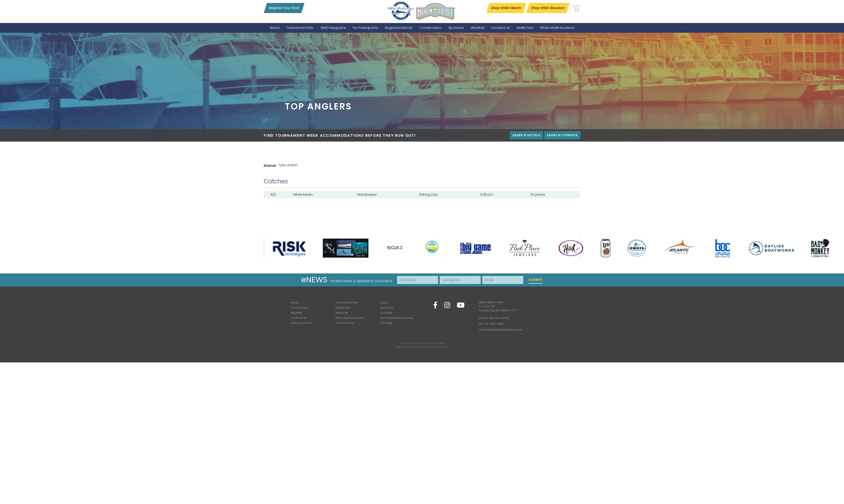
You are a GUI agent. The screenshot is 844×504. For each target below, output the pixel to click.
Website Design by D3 (408, 347)
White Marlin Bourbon (350, 318)
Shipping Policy (301, 323)
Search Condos (562, 135)
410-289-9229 (499, 318)
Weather (297, 313)
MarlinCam (343, 308)
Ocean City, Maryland (435, 347)
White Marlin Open (433, 343)
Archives (386, 313)
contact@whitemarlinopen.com (501, 330)
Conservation (300, 308)
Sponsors (387, 308)
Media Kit (342, 313)
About (295, 303)
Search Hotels (527, 135)
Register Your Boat (284, 8)
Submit (536, 280)
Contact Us (298, 318)
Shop (384, 303)
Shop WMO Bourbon (548, 8)
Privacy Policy (345, 323)
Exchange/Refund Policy (397, 318)
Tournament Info (347, 303)
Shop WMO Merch (506, 8)
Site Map (386, 323)
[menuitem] (275, 28)
